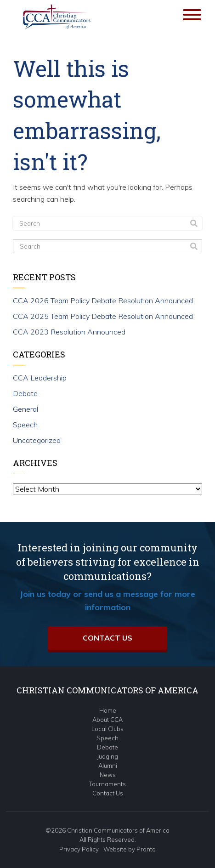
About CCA (107, 720)
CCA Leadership (40, 378)
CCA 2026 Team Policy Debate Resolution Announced (103, 301)
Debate (25, 393)
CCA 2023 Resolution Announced (69, 332)
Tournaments (107, 784)
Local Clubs (107, 729)
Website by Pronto (130, 849)
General (25, 409)
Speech (25, 425)
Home (108, 710)
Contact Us (107, 638)
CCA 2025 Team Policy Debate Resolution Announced (103, 316)
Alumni (108, 766)
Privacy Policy (79, 849)
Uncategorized (37, 440)
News (108, 775)
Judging (107, 756)
